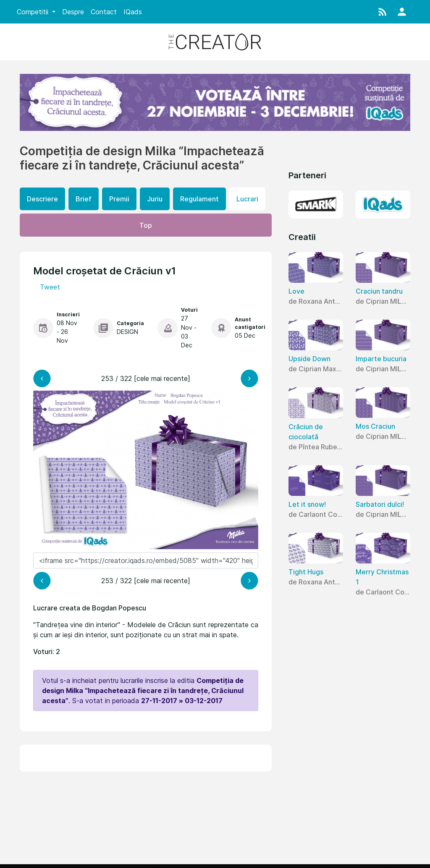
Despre (73, 12)
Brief (84, 199)
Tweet (50, 287)
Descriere (42, 199)
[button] (383, 12)
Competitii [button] (34, 12)
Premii (119, 199)
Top (146, 225)
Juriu (155, 199)
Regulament (199, 199)
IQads (133, 12)
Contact (104, 12)
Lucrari (247, 199)
